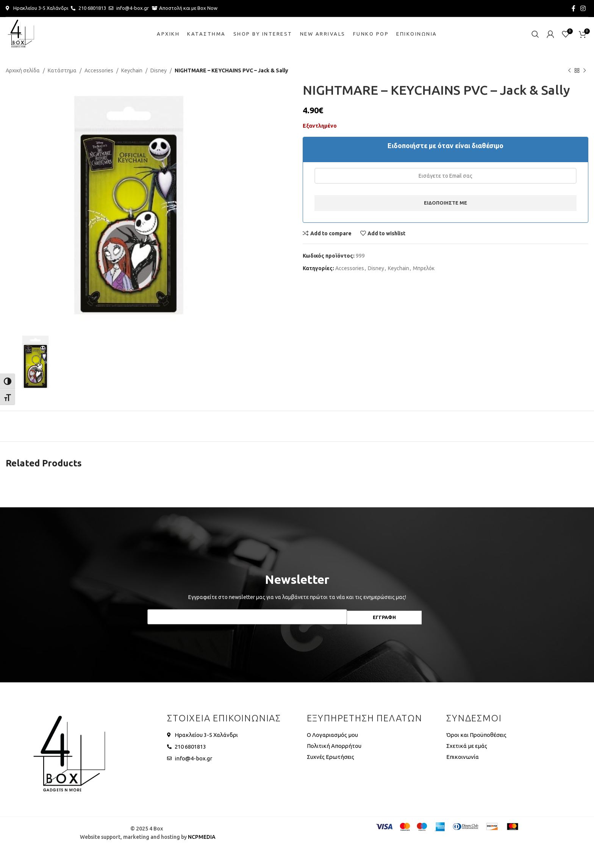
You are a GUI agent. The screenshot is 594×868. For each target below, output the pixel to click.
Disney (159, 70)
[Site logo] (21, 34)
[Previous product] (569, 70)
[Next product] (585, 70)
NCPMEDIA (202, 837)
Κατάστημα (62, 70)
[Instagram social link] (583, 8)
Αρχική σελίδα (23, 70)
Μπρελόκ (424, 268)
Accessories (99, 70)
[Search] (535, 34)
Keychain (132, 70)
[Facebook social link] (573, 8)
